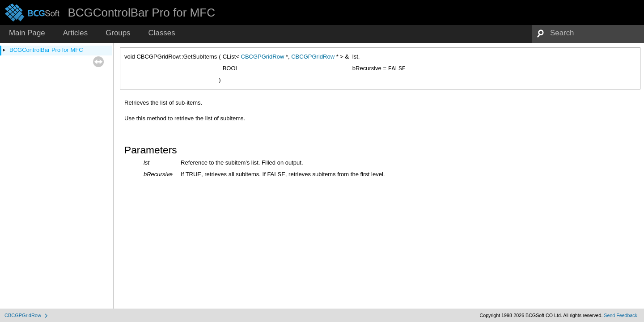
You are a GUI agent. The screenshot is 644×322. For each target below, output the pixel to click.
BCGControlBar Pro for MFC (46, 50)
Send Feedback (621, 315)
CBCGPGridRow (263, 57)
